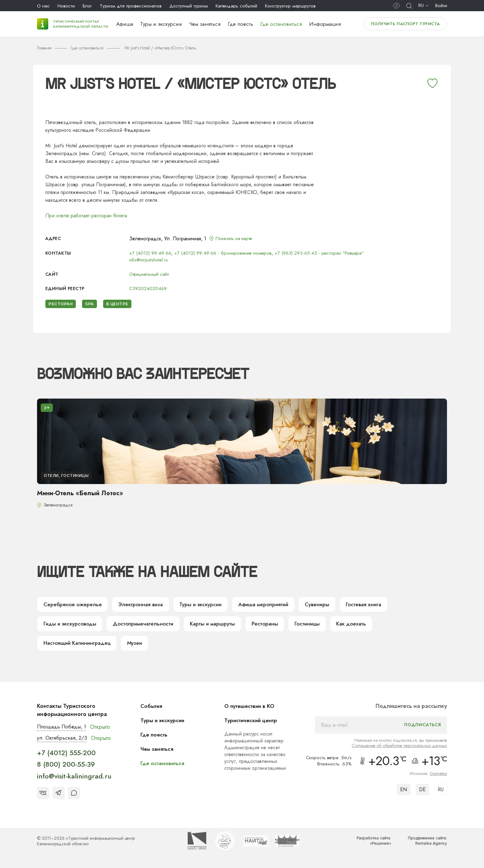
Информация (325, 24)
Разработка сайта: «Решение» (372, 845)
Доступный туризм (189, 6)
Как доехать (359, 626)
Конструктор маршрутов (290, 6)
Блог (87, 6)
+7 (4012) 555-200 (66, 757)
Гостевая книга (375, 606)
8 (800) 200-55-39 (66, 769)
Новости (66, 6)
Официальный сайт (150, 274)
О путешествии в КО (252, 710)
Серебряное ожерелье (73, 606)
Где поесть (240, 24)
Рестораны (270, 626)
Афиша (125, 24)
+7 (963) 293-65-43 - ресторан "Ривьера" (323, 253)
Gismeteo (438, 778)
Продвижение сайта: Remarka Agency (426, 845)
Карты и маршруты (217, 626)
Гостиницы (314, 626)
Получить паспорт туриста (405, 24)
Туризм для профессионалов (131, 6)
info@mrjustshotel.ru (150, 260)
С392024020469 (148, 288)
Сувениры (327, 606)
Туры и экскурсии (161, 24)
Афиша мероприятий (271, 606)
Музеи (139, 647)
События (153, 710)
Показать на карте (236, 239)
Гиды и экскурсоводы (71, 626)
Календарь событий (236, 6)
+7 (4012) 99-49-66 (150, 253)
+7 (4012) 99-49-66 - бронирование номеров (224, 253)
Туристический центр (253, 724)
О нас (43, 6)
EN (404, 794)
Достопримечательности (146, 626)
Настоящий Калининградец (79, 647)
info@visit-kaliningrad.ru (74, 781)
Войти (441, 6)
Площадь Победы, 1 (63, 731)
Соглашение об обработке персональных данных (399, 750)
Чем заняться (205, 24)
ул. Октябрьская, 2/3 (63, 742)
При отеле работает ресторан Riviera (86, 216)
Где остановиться (281, 24)
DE (422, 794)
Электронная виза (142, 606)
